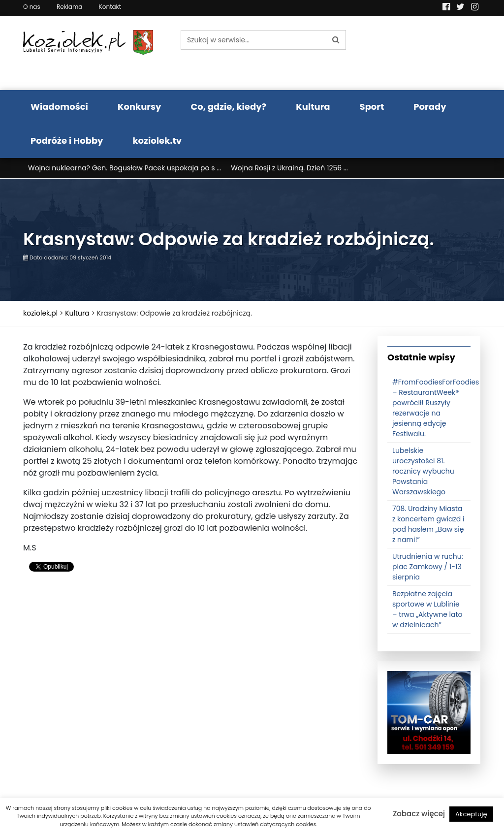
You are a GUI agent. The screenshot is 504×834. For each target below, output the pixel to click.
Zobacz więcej (419, 814)
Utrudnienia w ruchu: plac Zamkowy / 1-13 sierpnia (428, 567)
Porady (430, 107)
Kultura (313, 107)
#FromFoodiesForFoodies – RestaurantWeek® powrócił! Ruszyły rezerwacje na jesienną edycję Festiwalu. (436, 408)
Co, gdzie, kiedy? (228, 107)
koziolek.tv (157, 141)
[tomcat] (429, 712)
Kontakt (110, 7)
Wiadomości (59, 107)
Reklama (69, 7)
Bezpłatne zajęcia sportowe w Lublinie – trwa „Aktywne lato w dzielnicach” (427, 609)
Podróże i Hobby (67, 141)
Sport (372, 107)
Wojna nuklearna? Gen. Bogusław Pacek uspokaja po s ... (125, 168)
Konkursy (140, 107)
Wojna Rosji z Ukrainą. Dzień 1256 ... (289, 168)
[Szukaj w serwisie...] (253, 40)
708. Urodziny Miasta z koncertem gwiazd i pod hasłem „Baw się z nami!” (428, 524)
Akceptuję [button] (471, 814)
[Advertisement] (193, 659)
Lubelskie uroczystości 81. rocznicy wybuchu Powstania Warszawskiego (423, 471)
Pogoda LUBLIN (429, 53)
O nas (32, 7)
